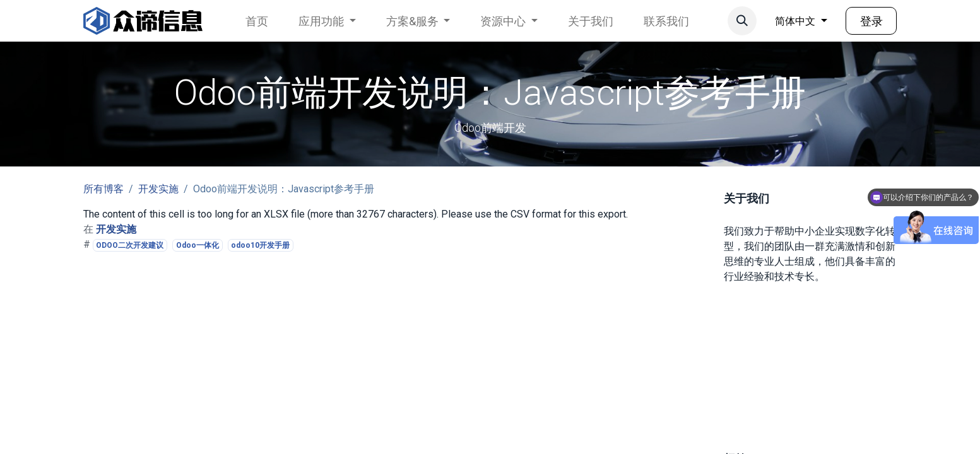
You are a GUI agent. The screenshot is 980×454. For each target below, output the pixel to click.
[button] (742, 21)
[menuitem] (257, 21)
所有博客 (103, 189)
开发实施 (158, 189)
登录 (871, 21)
